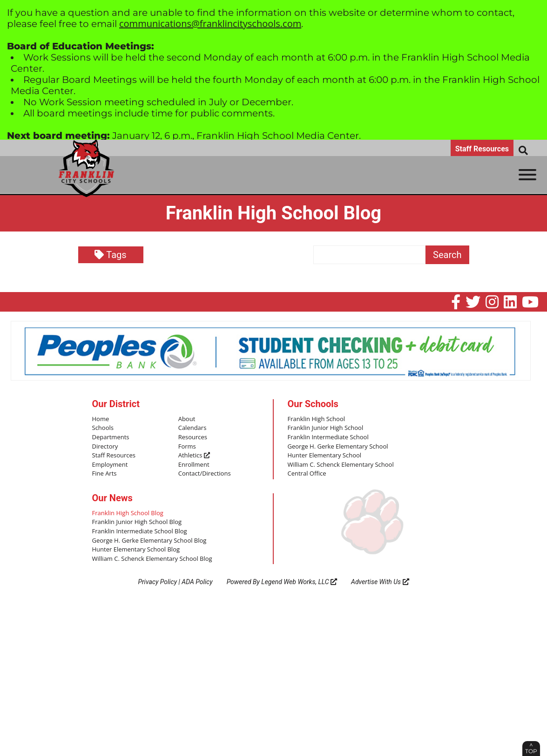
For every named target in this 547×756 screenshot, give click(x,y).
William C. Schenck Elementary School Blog (152, 559)
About (187, 419)
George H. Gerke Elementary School (338, 447)
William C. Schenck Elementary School (341, 465)
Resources (193, 437)
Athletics (194, 456)
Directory (105, 447)
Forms (187, 447)
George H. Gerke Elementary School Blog (149, 541)
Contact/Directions (205, 474)
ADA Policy (197, 582)
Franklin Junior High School (326, 428)
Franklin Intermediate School (328, 437)
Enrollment (194, 465)
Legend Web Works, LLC (299, 582)
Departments (111, 437)
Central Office (307, 474)
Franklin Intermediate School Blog (140, 531)
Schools (103, 428)
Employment (110, 465)
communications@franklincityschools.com (210, 24)
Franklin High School (317, 419)
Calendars (192, 428)
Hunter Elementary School (325, 456)
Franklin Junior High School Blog (137, 522)
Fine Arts (105, 474)
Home (101, 419)
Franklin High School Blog (128, 513)
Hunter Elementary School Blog (136, 550)
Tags (110, 255)
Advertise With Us (380, 582)
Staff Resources (482, 149)
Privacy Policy (157, 582)
